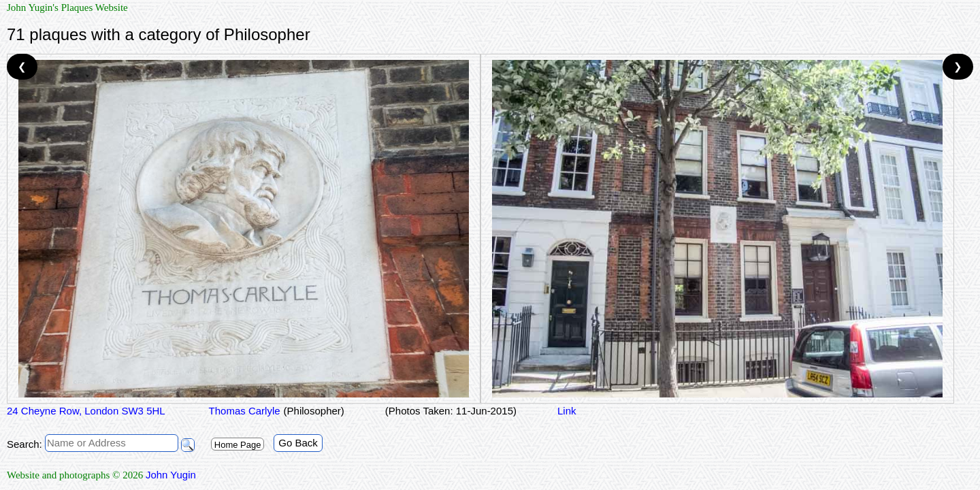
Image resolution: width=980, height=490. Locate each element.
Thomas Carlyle (243, 411)
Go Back (298, 443)
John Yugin (171, 475)
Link (567, 411)
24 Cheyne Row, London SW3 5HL (86, 411)
